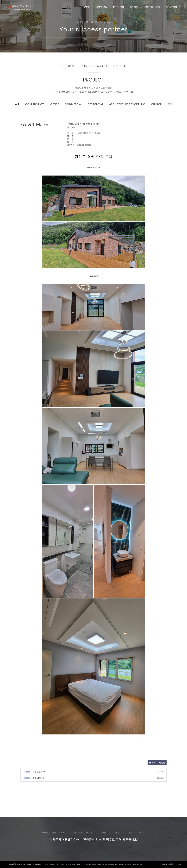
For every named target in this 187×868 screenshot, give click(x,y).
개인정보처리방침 (166, 864)
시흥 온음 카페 (39, 772)
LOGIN (178, 864)
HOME (86, 7)
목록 (152, 763)
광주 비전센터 (39, 778)
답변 (162, 763)
